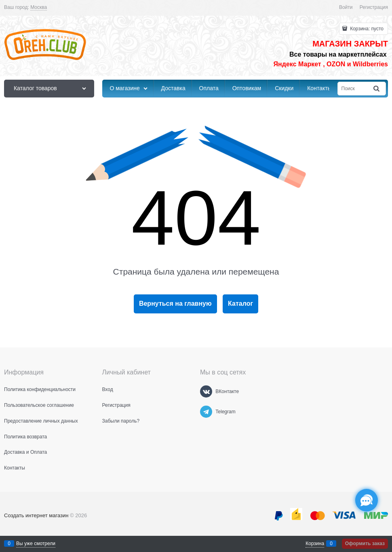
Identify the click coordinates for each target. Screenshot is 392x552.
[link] (39, 7)
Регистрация (374, 7)
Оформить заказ (365, 544)
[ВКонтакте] (206, 391)
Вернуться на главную (175, 303)
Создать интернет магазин (36, 515)
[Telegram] (206, 412)
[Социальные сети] (367, 500)
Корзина (315, 544)
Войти (346, 7)
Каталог (240, 303)
